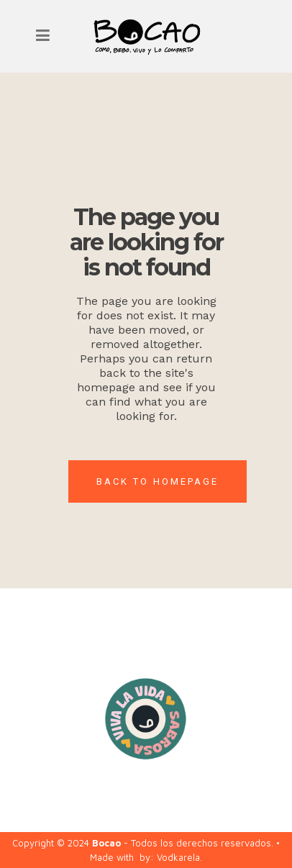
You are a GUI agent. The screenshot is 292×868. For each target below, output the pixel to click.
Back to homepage (158, 481)
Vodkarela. (179, 857)
